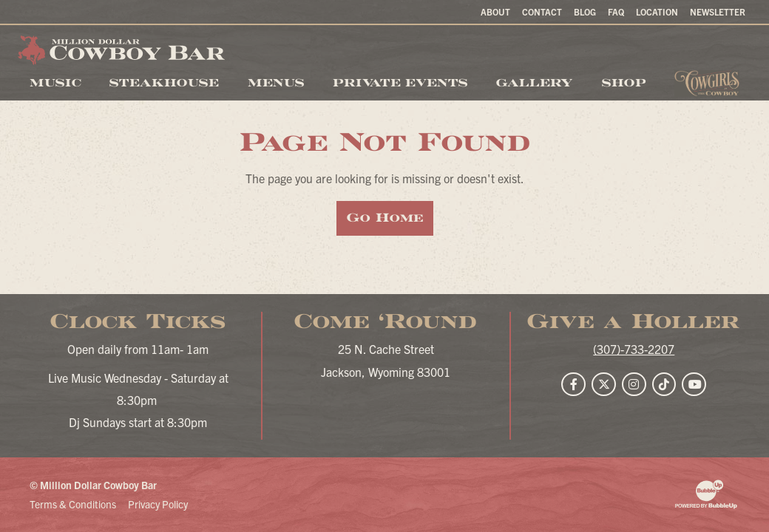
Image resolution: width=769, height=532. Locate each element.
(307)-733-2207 (634, 349)
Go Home (385, 218)
